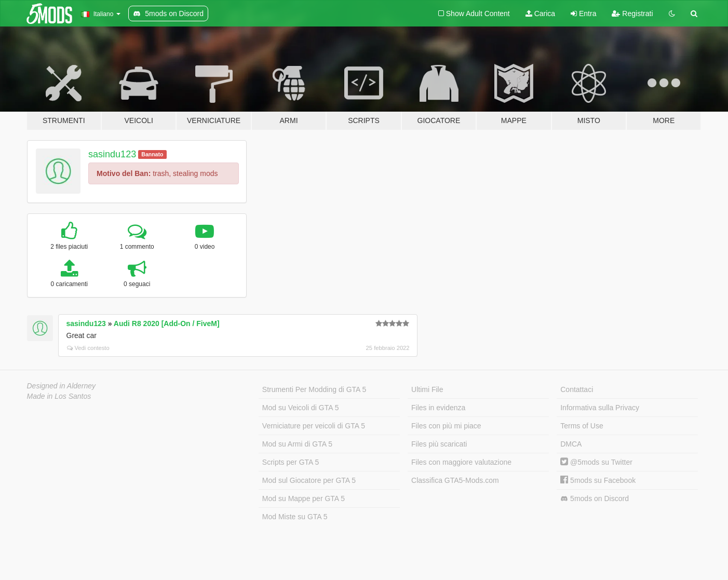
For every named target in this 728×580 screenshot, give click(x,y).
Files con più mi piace (446, 426)
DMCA (571, 444)
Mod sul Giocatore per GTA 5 (309, 480)
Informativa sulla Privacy (600, 408)
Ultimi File (427, 389)
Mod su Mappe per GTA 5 (304, 498)
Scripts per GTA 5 (291, 462)
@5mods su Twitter (596, 462)
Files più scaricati (439, 444)
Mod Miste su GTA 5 (295, 517)
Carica (540, 14)
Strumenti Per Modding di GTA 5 (314, 389)
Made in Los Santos (59, 396)
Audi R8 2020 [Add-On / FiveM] (167, 323)
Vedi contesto (88, 348)
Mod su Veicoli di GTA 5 (301, 408)
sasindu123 (112, 154)
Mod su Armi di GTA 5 (297, 444)
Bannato (152, 154)
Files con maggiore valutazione (461, 462)
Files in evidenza (438, 408)
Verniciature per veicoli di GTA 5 (314, 426)
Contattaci (577, 389)
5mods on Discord (595, 499)
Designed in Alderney (62, 386)
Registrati (632, 14)
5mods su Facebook (598, 480)
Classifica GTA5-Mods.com (455, 480)
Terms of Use (582, 426)
